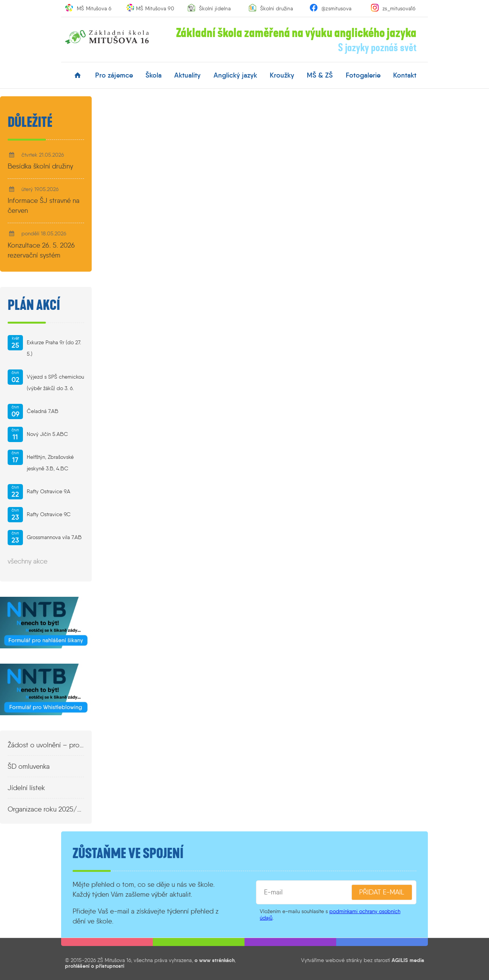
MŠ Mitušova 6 (94, 8)
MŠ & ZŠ (320, 75)
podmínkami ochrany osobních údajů (330, 914)
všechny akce (28, 561)
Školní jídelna (215, 8)
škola (154, 75)
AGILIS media (408, 960)
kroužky (282, 75)
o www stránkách (215, 960)
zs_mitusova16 (399, 8)
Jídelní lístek (26, 788)
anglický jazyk (235, 75)
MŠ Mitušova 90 (155, 8)
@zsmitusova (336, 8)
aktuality (187, 75)
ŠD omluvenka (29, 766)
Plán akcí (34, 305)
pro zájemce (114, 75)
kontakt (405, 75)
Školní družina (277, 8)
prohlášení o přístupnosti (95, 966)
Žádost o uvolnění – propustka (46, 745)
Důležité (30, 122)
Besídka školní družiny (40, 166)
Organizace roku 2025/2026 (46, 809)
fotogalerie (363, 75)
